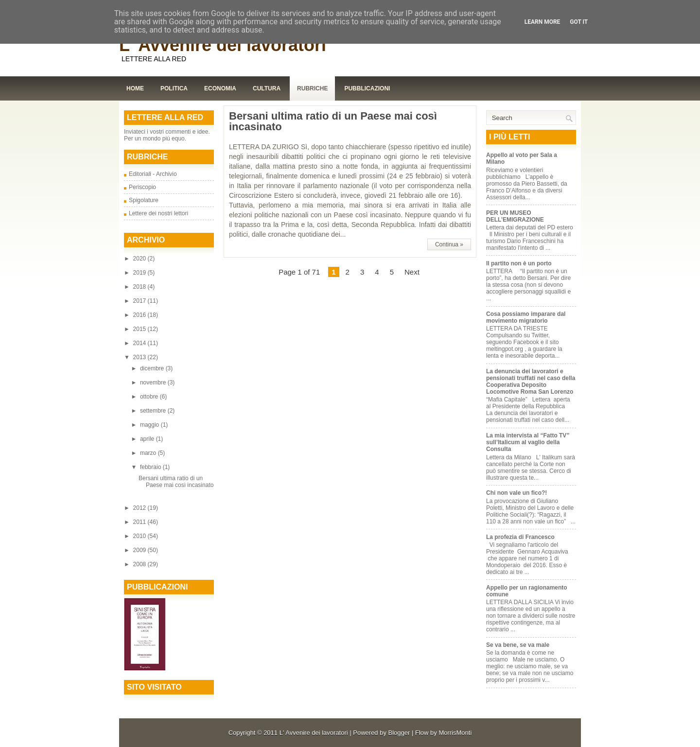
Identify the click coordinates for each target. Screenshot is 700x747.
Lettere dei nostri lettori (158, 213)
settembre (154, 411)
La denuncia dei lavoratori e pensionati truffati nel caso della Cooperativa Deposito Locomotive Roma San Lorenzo (531, 382)
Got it (579, 22)
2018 (140, 287)
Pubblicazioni (367, 88)
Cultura (267, 88)
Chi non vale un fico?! (516, 493)
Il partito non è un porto (519, 263)
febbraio (151, 467)
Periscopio (142, 187)
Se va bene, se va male (518, 645)
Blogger (399, 733)
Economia (220, 88)
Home (135, 88)
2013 (140, 357)
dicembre (153, 368)
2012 (140, 508)
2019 (140, 273)
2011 (140, 522)
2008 (140, 564)
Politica (174, 88)
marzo (149, 453)
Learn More (542, 22)
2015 (140, 329)
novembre (154, 382)
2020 (140, 259)
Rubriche (312, 88)
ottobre (150, 397)
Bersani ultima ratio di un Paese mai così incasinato (176, 482)
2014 (140, 343)
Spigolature (144, 200)
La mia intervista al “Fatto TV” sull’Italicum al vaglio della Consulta (528, 442)
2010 (140, 536)
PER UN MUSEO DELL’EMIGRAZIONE (515, 216)
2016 (140, 315)
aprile (148, 439)
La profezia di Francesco (520, 537)
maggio (150, 425)
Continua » (449, 244)
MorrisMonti (455, 733)
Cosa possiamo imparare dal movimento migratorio (526, 317)
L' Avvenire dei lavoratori (223, 45)
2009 (140, 550)
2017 (140, 301)
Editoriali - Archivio (153, 174)
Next (412, 272)
